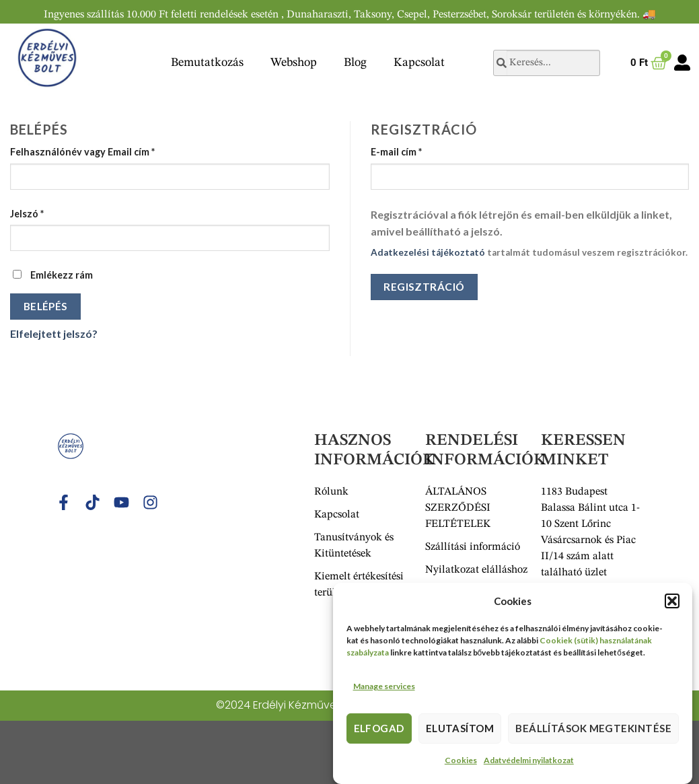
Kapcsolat (419, 63)
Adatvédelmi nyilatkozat (529, 764)
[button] (672, 605)
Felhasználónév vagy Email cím (82, 152)
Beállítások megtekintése (593, 732)
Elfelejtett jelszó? (54, 333)
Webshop (294, 63)
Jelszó (27, 214)
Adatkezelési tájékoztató (428, 252)
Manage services (384, 690)
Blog (355, 63)
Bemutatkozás (207, 63)
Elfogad (379, 732)
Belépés (46, 306)
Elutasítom (460, 732)
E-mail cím (396, 152)
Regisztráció (424, 287)
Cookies (461, 764)
